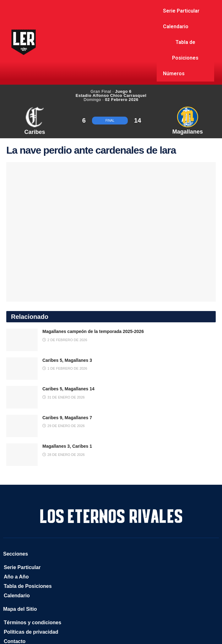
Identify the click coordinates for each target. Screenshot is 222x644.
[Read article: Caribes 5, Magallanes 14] (22, 397)
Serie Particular (181, 11)
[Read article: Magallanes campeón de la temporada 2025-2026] (22, 340)
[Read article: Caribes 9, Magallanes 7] (22, 426)
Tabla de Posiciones (185, 50)
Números (174, 74)
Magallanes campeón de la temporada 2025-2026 (93, 331)
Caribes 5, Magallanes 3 (67, 360)
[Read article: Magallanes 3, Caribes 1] (22, 455)
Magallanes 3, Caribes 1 (67, 446)
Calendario (176, 26)
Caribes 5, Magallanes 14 (68, 389)
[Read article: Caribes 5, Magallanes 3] (22, 369)
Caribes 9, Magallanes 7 (67, 418)
